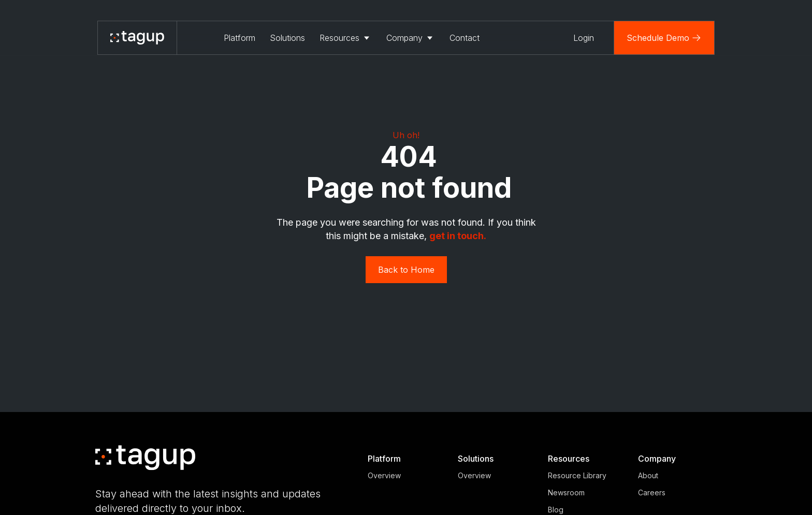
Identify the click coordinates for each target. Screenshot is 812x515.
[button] (346, 38)
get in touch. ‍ (458, 236)
